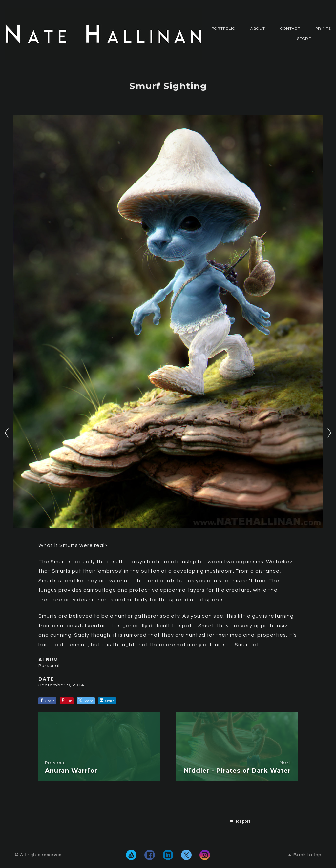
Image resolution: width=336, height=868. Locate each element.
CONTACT (290, 29)
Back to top (305, 855)
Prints (323, 29)
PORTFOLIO (223, 29)
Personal (49, 666)
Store (304, 39)
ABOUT (258, 29)
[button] (240, 822)
